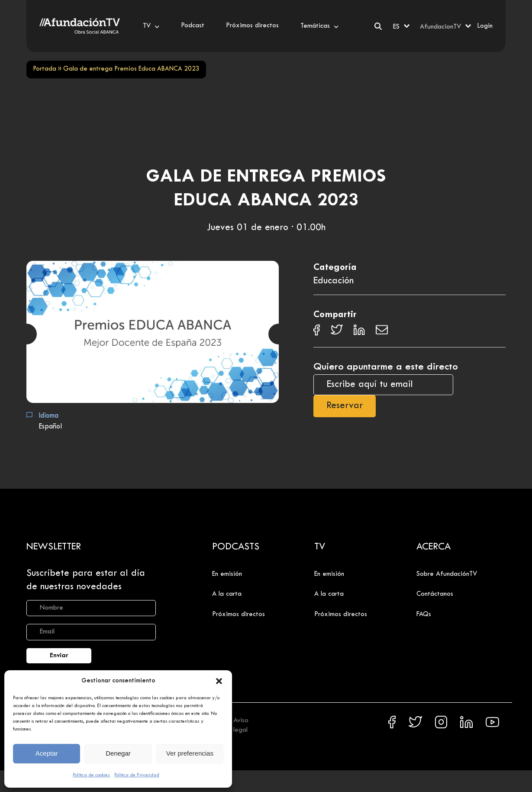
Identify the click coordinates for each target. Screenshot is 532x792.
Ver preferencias (190, 753)
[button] (219, 681)
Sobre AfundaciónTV (447, 574)
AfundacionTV (440, 27)
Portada (45, 69)
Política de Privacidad (137, 775)
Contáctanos (435, 594)
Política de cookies (91, 775)
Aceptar (47, 753)
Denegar (118, 753)
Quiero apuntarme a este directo (386, 367)
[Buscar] (378, 26)
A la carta (227, 594)
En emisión (227, 574)
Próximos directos (239, 614)
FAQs (424, 614)
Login (485, 26)
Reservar (345, 406)
